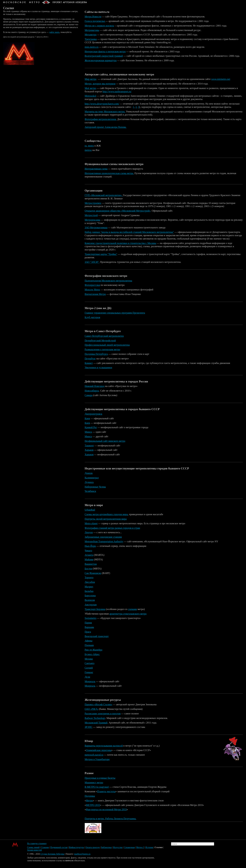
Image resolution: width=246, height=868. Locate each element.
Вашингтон (91, 564)
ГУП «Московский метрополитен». (104, 195)
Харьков (89, 450)
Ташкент (89, 446)
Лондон (89, 532)
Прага (88, 632)
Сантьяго (90, 663)
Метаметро (91, 35)
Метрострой (91, 215)
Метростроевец (93, 203)
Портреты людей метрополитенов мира (106, 519)
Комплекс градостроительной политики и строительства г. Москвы (120, 243)
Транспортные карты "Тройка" (101, 254)
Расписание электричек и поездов (103, 714)
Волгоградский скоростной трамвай (104, 56)
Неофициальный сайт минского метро (105, 441)
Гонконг (89, 672)
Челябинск (90, 491)
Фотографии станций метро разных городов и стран (112, 528)
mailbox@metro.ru (82, 854)
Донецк (89, 473)
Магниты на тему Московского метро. (105, 112)
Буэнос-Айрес (92, 654)
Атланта (89, 555)
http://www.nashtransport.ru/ (117, 91)
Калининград (92, 478)
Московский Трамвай (96, 723)
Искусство (118, 847)
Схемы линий (33, 847)
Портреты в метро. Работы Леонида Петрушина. (111, 819)
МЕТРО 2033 (93, 805)
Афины (89, 641)
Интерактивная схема (96, 169)
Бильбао (89, 591)
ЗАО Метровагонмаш (96, 228)
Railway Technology (95, 718)
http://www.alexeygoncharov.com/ (102, 104)
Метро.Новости (93, 17)
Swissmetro (91, 618)
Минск (88, 432)
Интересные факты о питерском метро (105, 51)
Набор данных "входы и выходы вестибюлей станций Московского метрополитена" (129, 232)
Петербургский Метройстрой (100, 341)
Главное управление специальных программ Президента (115, 313)
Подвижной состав (59, 847)
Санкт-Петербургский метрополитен (104, 336)
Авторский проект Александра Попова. (106, 127)
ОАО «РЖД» (92, 709)
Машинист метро (94, 783)
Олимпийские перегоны (99, 750)
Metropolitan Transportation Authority (104, 541)
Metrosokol (91, 96)
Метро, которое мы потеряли (100, 84)
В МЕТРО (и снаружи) (97, 787)
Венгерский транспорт (97, 636)
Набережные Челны (95, 487)
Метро (89, 801)
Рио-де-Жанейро (94, 650)
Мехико (89, 659)
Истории (149, 847)
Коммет (89, 363)
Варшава (89, 627)
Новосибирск (92, 391)
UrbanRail (90, 510)
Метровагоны (92, 30)
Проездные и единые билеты (100, 778)
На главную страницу (37, 843)
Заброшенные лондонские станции (103, 537)
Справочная (129, 847)
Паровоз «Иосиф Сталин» (99, 704)
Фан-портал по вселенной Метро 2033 (106, 809)
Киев (87, 418)
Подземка (90, 796)
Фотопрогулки (92, 285)
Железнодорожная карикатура (101, 60)
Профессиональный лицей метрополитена (107, 345)
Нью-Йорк (90, 546)
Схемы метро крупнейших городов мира (106, 514)
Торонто (89, 577)
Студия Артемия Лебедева (52, 854)
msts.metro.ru (92, 47)
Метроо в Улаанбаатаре (97, 759)
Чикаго (88, 551)
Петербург (90, 359)
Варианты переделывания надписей (104, 746)
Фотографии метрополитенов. (101, 119)
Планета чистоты (106, 791)
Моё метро (90, 88)
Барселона (90, 596)
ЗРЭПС (89, 727)
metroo (88, 150)
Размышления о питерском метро (102, 349)
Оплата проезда (92, 847)
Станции (45, 847)
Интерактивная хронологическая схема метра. (109, 173)
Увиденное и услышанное (99, 367)
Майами (89, 559)
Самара (89, 395)
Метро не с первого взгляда (99, 26)
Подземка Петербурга (96, 354)
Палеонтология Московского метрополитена (108, 281)
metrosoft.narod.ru (94, 755)
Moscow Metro (92, 290)
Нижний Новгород (95, 386)
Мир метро (91, 79)
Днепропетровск (94, 414)
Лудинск (89, 482)
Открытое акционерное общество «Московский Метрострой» (118, 211)
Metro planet (91, 523)
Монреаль (90, 681)
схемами (132, 609)
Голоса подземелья (95, 21)
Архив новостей (34, 850)
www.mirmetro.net (221, 79)
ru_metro (89, 146)
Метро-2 (140, 847)
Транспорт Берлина (95, 609)
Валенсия (90, 600)
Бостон (88, 569)
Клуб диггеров (92, 317)
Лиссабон (90, 582)
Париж (88, 623)
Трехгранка (91, 39)
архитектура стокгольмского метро (128, 614)
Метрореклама (92, 220)
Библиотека (106, 847)
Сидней (89, 668)
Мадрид (89, 587)
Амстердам (91, 605)
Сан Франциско (93, 573)
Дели (87, 677)
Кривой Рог (91, 427)
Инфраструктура (76, 847)
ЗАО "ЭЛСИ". (92, 262)
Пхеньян (89, 645)
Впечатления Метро (95, 294)
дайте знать (54, 32)
